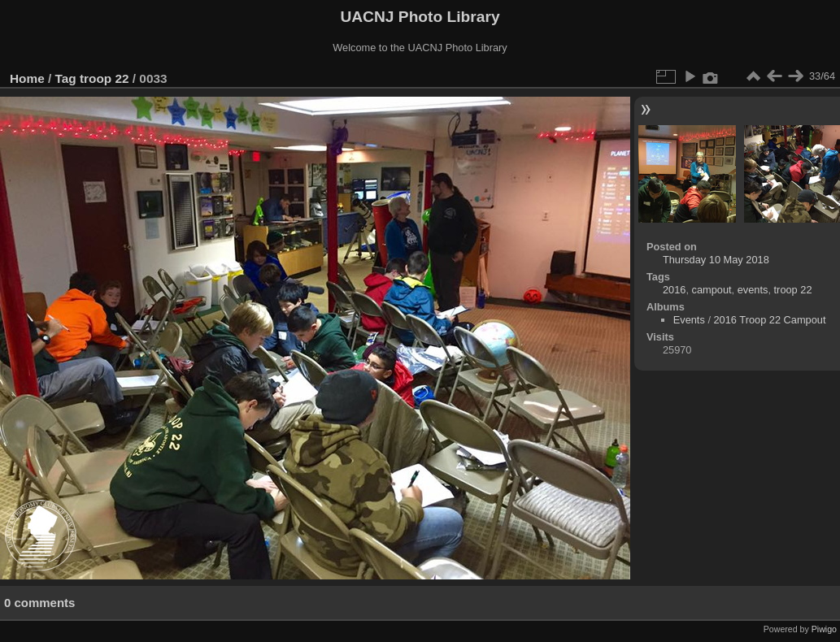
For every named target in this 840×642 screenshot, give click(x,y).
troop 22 (104, 78)
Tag (66, 78)
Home (27, 78)
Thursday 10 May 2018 (716, 260)
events (753, 290)
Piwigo (824, 629)
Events (689, 320)
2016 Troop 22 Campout (770, 320)
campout (712, 290)
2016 (674, 290)
